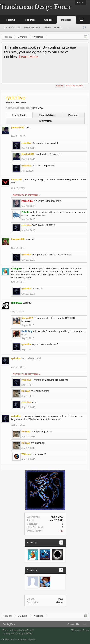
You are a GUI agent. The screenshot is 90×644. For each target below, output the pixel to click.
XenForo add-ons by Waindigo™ (18, 639)
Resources (30, 20)
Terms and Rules (80, 630)
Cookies (60, 85)
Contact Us (73, 624)
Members (66, 20)
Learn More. (29, 57)
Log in (80, 3)
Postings (73, 115)
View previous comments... (26, 195)
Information (45, 121)
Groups (48, 20)
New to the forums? (74, 86)
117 (61, 531)
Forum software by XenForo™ (18, 630)
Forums (11, 20)
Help (85, 624)
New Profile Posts (53, 27)
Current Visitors (12, 27)
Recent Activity (47, 115)
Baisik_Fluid (9, 624)
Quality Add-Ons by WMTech (18, 633)
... (68, 27)
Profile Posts (19, 115)
